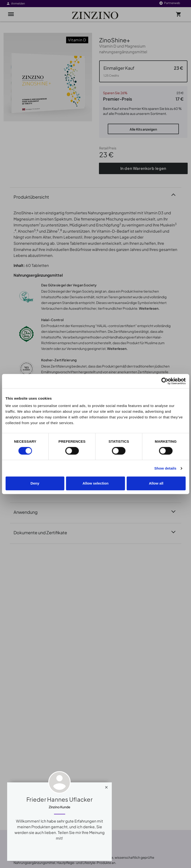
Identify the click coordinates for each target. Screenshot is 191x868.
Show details (165, 468)
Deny (35, 483)
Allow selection (95, 483)
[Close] (106, 786)
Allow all (156, 483)
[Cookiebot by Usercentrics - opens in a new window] (165, 381)
